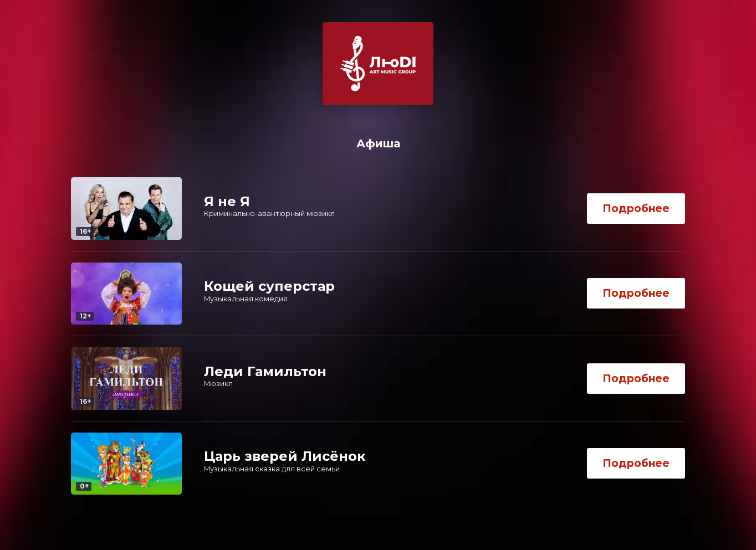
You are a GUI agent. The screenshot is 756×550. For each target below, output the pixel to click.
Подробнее (636, 208)
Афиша (378, 143)
